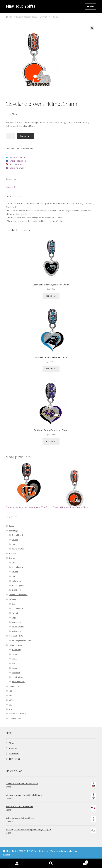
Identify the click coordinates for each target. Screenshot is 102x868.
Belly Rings (13, 531)
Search (51, 863)
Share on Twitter (18, 157)
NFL (32, 148)
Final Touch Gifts (20, 6)
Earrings (12, 599)
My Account (14, 759)
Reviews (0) (11, 187)
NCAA (11, 700)
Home (11, 17)
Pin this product (17, 164)
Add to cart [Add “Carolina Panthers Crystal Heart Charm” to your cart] (51, 296)
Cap (13, 562)
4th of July (16, 650)
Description (11, 179)
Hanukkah (16, 673)
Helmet (27, 17)
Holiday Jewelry (15, 645)
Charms (19, 17)
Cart (78, 861)
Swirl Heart (16, 590)
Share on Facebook (18, 161)
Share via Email (17, 168)
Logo (14, 544)
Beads (11, 526)
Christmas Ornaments (18, 595)
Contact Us (14, 754)
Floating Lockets (16, 636)
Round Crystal (18, 549)
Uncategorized (15, 718)
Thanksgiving (18, 677)
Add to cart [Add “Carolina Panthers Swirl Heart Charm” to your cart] (51, 369)
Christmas (16, 654)
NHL (10, 709)
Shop (12, 743)
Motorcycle (16, 581)
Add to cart (25, 136)
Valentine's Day (18, 682)
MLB (10, 691)
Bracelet (12, 553)
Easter (14, 659)
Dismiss (7, 855)
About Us (13, 748)
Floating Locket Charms (22, 640)
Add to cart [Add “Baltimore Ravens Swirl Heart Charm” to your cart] (51, 441)
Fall (13, 663)
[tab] (51, 179)
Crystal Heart (17, 535)
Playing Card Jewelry (17, 714)
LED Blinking (14, 686)
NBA (10, 695)
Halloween (16, 668)
